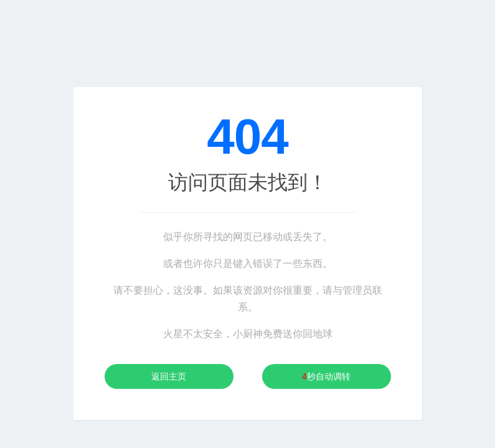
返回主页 (169, 376)
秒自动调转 (326, 376)
